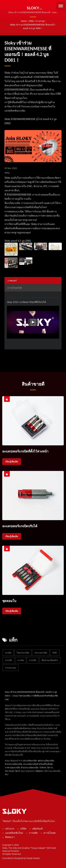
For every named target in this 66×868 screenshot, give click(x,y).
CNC (55, 652)
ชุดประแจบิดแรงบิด (46, 760)
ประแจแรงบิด (41, 652)
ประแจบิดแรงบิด (30, 760)
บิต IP (18, 771)
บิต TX (50, 767)
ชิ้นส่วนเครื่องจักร (50, 660)
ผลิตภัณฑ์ (37, 828)
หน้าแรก (10, 828)
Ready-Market (33, 858)
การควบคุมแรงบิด (12, 767)
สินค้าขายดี (33, 384)
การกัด (21, 660)
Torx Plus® (10, 771)
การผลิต (33, 832)
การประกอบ (10, 667)
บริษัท (31, 21)
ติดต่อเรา (40, 771)
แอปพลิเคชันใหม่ (14, 832)
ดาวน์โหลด (50, 832)
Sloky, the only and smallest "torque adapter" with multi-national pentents (29, 849)
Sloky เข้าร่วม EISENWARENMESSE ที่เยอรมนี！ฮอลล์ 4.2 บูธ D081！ (33, 26)
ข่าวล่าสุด (40, 21)
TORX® (43, 767)
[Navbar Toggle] (61, 6)
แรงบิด (8, 652)
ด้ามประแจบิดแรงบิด (13, 764)
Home (24, 21)
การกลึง (9, 660)
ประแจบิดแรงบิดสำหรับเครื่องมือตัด (38, 764)
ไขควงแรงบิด (23, 652)
